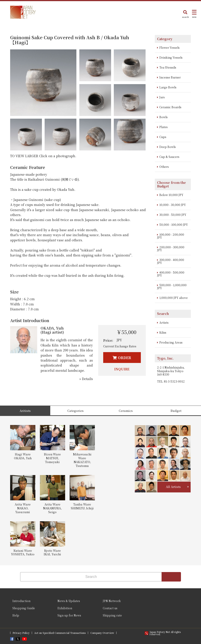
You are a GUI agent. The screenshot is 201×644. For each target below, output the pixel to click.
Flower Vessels (169, 47)
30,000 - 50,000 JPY (173, 215)
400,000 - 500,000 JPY (171, 274)
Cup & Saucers (169, 157)
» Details (86, 379)
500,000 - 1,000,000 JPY (172, 286)
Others (164, 167)
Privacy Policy (21, 633)
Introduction (21, 601)
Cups (163, 137)
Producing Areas (171, 342)
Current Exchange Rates (120, 346)
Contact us (110, 608)
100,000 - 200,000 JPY (171, 236)
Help (16, 615)
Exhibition (65, 608)
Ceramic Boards (170, 107)
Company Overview (102, 633)
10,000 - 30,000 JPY (173, 205)
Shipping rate (112, 615)
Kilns (163, 332)
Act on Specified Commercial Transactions (60, 633)
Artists (164, 322)
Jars (162, 97)
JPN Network (112, 601)
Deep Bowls (168, 147)
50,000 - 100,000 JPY (174, 225)
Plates (163, 127)
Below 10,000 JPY (171, 195)
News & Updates (69, 601)
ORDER (124, 358)
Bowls (163, 117)
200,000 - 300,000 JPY (171, 249)
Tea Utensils (168, 67)
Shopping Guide (24, 608)
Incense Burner (170, 77)
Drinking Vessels (171, 57)
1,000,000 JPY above (174, 298)
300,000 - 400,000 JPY (171, 261)
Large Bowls (168, 87)
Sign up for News (69, 615)
